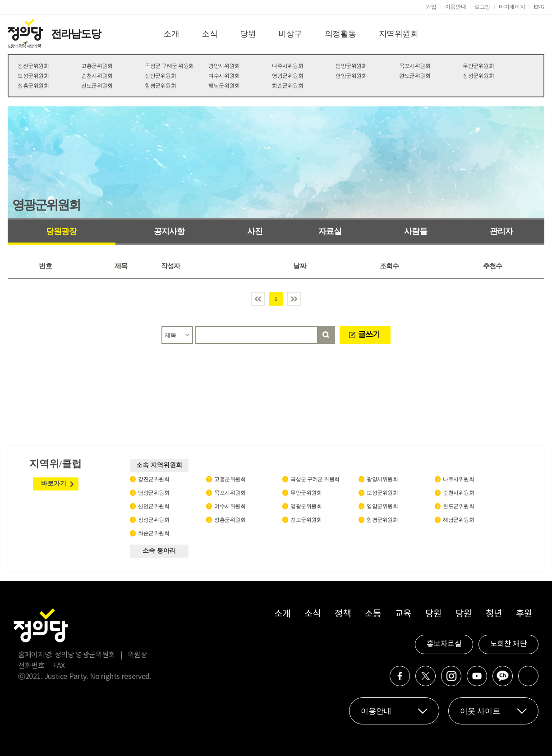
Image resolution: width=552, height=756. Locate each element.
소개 (171, 34)
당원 (248, 34)
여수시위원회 (224, 76)
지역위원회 (399, 34)
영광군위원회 (287, 76)
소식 (209, 34)
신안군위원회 (160, 76)
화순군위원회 (287, 86)
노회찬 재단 (508, 644)
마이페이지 (512, 7)
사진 (255, 231)
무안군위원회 (478, 66)
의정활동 (340, 34)
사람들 (416, 231)
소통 (373, 614)
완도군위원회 (415, 76)
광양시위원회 (224, 66)
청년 (494, 614)
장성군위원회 (478, 76)
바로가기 (54, 483)
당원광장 (61, 231)
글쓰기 (369, 334)
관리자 (501, 231)
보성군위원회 (33, 76)
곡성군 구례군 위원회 (169, 66)
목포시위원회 (415, 66)
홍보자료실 (444, 644)
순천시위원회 (97, 76)
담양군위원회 (351, 66)
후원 (524, 614)
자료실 (330, 231)
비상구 (290, 34)
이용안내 (456, 7)
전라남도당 (76, 34)
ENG (539, 7)
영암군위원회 (351, 76)
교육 (403, 614)
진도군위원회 (97, 86)
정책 (343, 614)
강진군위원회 (33, 66)
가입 (431, 7)
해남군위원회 (224, 86)
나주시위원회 (287, 66)
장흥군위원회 (33, 86)
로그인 (482, 7)
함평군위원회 (160, 86)
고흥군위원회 (97, 66)
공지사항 (169, 231)
